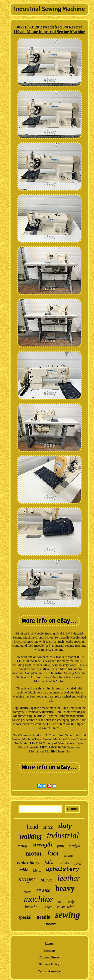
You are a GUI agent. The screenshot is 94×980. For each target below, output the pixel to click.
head (32, 827)
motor (34, 853)
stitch (48, 827)
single (48, 907)
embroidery (28, 862)
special (25, 917)
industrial (63, 836)
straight (75, 846)
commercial (65, 907)
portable (68, 856)
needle (43, 917)
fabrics (37, 871)
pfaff (78, 863)
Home (49, 943)
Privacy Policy (49, 964)
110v (60, 902)
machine (38, 899)
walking (31, 836)
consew (49, 924)
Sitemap (49, 950)
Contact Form (49, 957)
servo (47, 880)
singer (27, 879)
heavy (65, 888)
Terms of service (49, 971)
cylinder (64, 863)
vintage (23, 846)
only (71, 901)
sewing (68, 915)
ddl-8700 (43, 891)
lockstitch (32, 907)
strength (42, 845)
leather (69, 878)
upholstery (63, 870)
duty (65, 826)
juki (49, 862)
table (24, 870)
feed (61, 845)
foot (53, 853)
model (27, 892)
